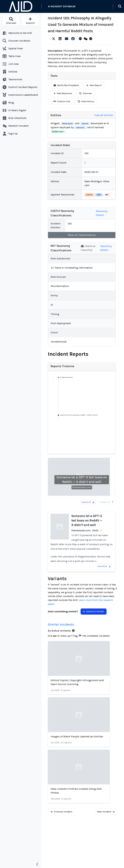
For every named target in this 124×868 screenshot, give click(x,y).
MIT (107, 195)
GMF (99, 195)
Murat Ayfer (68, 124)
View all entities (104, 115)
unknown (80, 128)
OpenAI (85, 124)
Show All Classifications (82, 235)
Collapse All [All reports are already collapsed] (107, 502)
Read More (104, 566)
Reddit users (58, 132)
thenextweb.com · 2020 (85, 530)
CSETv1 (89, 195)
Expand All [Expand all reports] (88, 502)
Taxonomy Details (102, 213)
